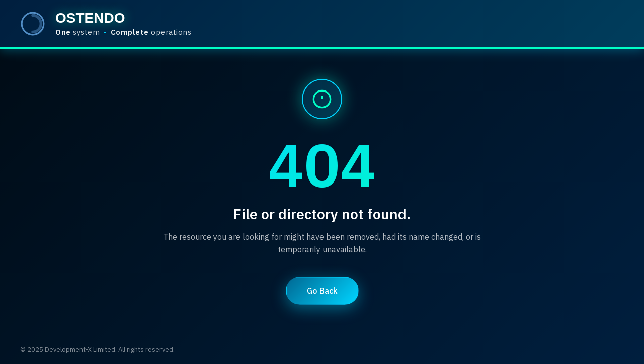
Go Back (322, 291)
